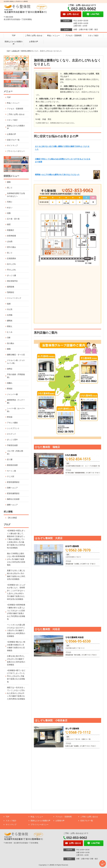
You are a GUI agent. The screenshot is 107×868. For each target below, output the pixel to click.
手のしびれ (11, 270)
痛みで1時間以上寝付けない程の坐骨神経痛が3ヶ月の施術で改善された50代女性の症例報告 (16, 559)
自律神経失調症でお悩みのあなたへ (16, 195)
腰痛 (9, 182)
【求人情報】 (12, 518)
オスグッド (11, 434)
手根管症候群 (12, 445)
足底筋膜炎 (11, 258)
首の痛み (11, 343)
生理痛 (10, 315)
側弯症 (10, 369)
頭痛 (9, 213)
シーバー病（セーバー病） (16, 410)
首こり (10, 253)
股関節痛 (11, 287)
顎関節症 (11, 292)
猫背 (9, 224)
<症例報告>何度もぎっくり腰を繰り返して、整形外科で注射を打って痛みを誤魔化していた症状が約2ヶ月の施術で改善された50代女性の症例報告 (16, 539)
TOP (14, 36)
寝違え (10, 326)
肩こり (10, 188)
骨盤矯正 (11, 230)
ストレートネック (14, 298)
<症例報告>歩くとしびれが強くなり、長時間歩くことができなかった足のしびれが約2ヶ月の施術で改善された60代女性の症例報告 (16, 592)
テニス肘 (11, 476)
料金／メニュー (53, 36)
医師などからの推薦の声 (14, 43)
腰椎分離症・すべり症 (16, 355)
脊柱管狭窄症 (12, 281)
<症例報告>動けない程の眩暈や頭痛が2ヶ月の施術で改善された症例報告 (16, 646)
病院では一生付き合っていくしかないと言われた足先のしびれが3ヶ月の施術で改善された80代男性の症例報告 (16, 693)
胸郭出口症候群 (13, 499)
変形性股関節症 (13, 482)
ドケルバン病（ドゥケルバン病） (16, 362)
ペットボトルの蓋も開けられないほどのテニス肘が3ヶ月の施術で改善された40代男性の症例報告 (16, 630)
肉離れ (10, 383)
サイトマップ (12, 145)
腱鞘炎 (10, 321)
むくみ (10, 332)
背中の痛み (11, 247)
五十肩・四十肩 (13, 219)
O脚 (9, 338)
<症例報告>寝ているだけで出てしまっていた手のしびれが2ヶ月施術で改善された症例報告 (16, 676)
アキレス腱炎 (12, 423)
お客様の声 (34, 42)
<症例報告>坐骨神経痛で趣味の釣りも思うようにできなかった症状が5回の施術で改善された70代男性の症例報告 (16, 612)
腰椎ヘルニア (12, 505)
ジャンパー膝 (12, 394)
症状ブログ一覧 (13, 140)
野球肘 (10, 389)
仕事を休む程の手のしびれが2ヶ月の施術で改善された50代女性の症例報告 (16, 660)
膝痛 (9, 349)
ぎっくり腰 (11, 275)
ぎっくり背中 (12, 440)
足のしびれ (11, 264)
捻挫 (9, 304)
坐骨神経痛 (11, 236)
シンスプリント (13, 428)
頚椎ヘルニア (12, 488)
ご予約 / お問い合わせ (34, 36)
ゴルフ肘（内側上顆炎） (15, 452)
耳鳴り (10, 202)
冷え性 (10, 309)
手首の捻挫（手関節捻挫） (16, 376)
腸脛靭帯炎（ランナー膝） (16, 401)
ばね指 (10, 241)
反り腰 (10, 459)
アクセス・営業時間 (73, 36)
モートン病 (11, 471)
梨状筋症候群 (12, 465)
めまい (10, 208)
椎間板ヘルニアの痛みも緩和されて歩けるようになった (57, 175)
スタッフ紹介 (93, 36)
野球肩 (10, 417)
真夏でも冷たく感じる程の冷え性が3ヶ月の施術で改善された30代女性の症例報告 (16, 575)
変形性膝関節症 (13, 493)
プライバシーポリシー (16, 151)
